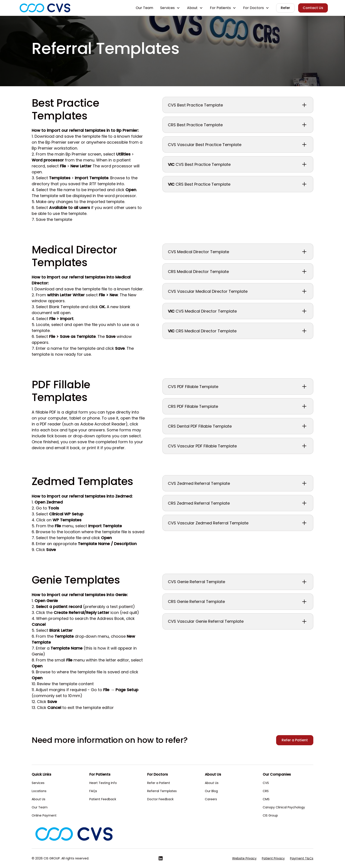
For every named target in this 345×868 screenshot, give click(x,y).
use (87, 354)
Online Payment (44, 815)
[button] (170, 8)
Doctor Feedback (160, 799)
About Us (39, 799)
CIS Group (270, 815)
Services (38, 783)
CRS (266, 791)
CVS (266, 783)
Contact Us (313, 8)
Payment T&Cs (302, 858)
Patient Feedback (103, 799)
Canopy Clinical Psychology (284, 807)
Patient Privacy (273, 858)
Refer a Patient (295, 740)
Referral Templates (162, 791)
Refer (285, 8)
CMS (266, 799)
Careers (211, 799)
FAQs (93, 791)
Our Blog (211, 791)
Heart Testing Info (103, 783)
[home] (45, 8)
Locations (39, 791)
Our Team (144, 8)
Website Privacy (244, 858)
